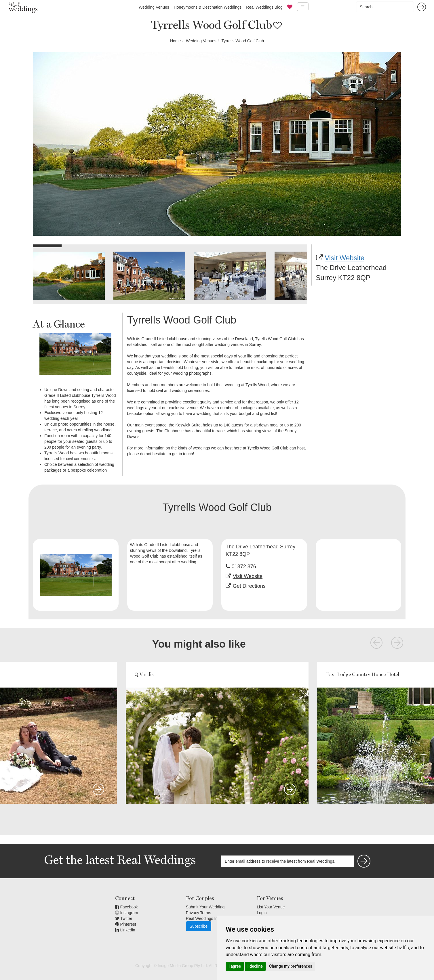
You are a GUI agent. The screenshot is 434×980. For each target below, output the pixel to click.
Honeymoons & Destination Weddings (208, 7)
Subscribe (199, 926)
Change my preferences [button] (291, 966)
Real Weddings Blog (264, 7)
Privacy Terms (199, 913)
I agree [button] (235, 966)
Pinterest (126, 924)
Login (262, 913)
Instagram (127, 913)
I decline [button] (255, 966)
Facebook (126, 907)
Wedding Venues (154, 7)
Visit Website (344, 258)
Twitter (124, 918)
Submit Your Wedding (205, 907)
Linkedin (125, 930)
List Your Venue (271, 907)
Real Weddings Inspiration (209, 918)
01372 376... (246, 566)
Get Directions (249, 586)
